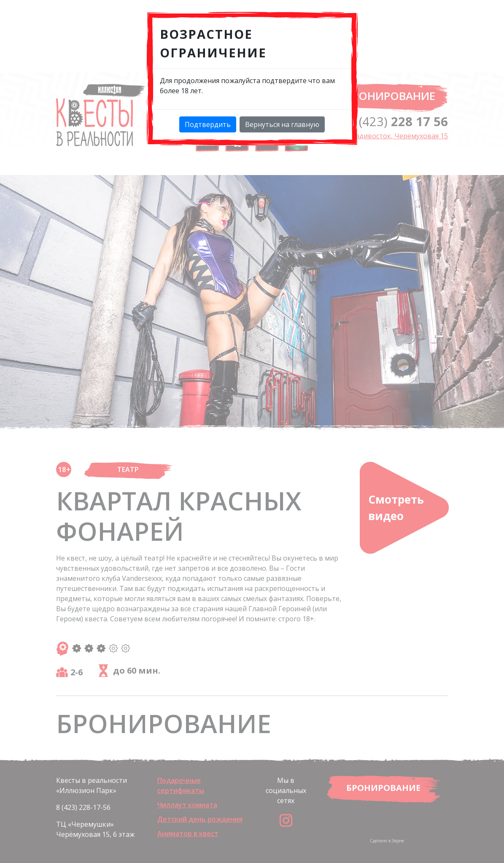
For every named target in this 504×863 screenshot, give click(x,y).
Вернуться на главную (282, 124)
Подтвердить (208, 124)
